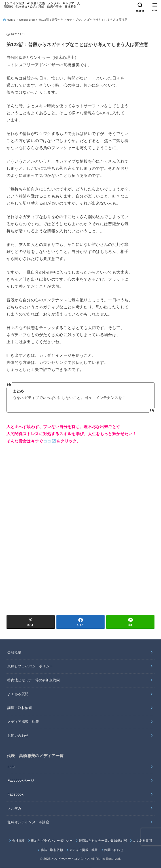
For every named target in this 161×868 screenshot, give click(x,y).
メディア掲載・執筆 (23, 722)
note (11, 767)
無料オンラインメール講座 (28, 822)
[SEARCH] (140, 7)
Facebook (15, 794)
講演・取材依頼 (20, 708)
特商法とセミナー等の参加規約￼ (33, 680)
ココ (47, 441)
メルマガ (14, 808)
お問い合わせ (18, 736)
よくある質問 (18, 694)
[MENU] (155, 7)
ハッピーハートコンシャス (71, 859)
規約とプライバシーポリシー (30, 666)
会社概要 (14, 652)
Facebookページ (21, 781)
